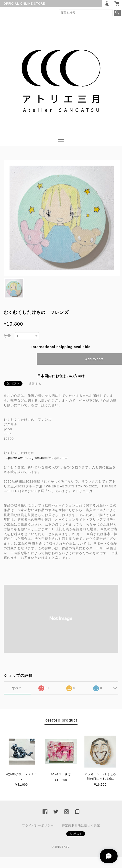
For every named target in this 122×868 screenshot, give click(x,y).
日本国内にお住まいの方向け (61, 376)
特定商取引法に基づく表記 (81, 825)
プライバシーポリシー (38, 825)
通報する (35, 384)
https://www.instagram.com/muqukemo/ (37, 458)
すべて (17, 688)
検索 (117, 13)
